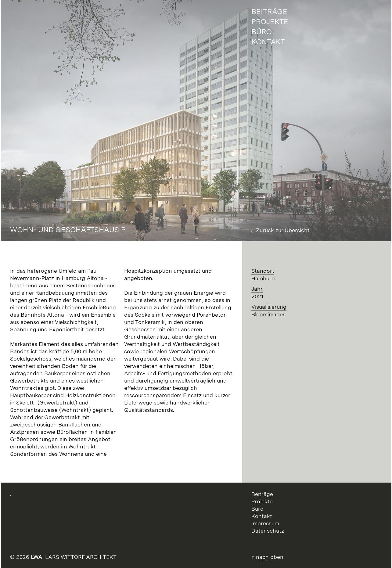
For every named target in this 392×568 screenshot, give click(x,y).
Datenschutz (268, 531)
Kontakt (262, 516)
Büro (257, 509)
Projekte (262, 501)
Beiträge (262, 494)
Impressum (265, 523)
